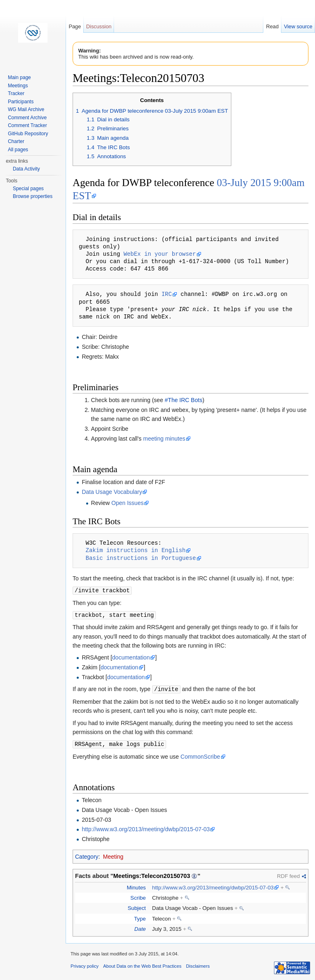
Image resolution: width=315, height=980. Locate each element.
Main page (19, 77)
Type (140, 917)
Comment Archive (27, 118)
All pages (18, 150)
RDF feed (288, 874)
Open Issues (128, 503)
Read (273, 26)
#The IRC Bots (184, 400)
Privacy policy (84, 964)
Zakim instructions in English (136, 550)
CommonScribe (200, 755)
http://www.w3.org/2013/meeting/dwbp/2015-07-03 (146, 828)
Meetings (18, 86)
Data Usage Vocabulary (112, 492)
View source (298, 26)
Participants (21, 102)
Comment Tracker (27, 125)
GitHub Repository (28, 134)
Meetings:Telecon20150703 (152, 874)
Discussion (99, 26)
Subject (137, 906)
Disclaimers (198, 964)
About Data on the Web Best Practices (143, 964)
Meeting (113, 855)
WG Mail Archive (26, 109)
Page (75, 26)
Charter (16, 141)
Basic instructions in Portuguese (141, 558)
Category (87, 855)
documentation (131, 657)
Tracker (16, 93)
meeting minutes (164, 439)
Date (140, 927)
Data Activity (26, 169)
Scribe (138, 896)
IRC (167, 294)
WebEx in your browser (160, 254)
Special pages (28, 189)
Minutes (136, 886)
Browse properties (33, 196)
